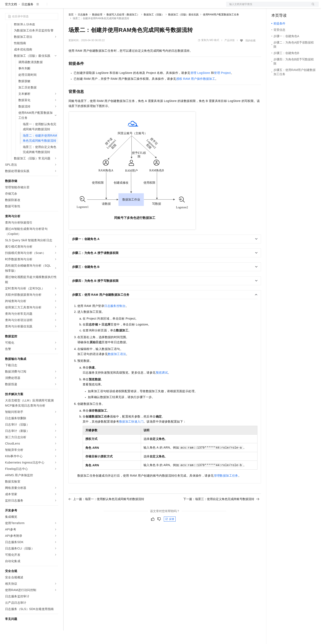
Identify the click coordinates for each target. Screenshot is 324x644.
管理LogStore (200, 86)
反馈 (170, 533)
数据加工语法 (117, 367)
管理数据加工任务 (226, 489)
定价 (91, 7)
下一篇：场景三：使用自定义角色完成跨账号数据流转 (221, 512)
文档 (267, 7)
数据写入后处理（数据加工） (123, 28)
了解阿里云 (139, 7)
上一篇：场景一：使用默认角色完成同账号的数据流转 (106, 512)
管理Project (222, 86)
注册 (296, 7)
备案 (276, 7)
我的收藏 (250, 54)
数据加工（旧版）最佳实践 (183, 28)
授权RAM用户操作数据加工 (196, 92)
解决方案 (68, 7)
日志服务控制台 (115, 319)
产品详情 (230, 54)
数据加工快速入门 (131, 435)
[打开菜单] (7, 7)
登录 (312, 7)
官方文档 (11, 18)
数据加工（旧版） (154, 28)
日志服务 (27, 18)
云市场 (103, 7)
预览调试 (162, 386)
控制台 (286, 7)
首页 (71, 28)
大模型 (43, 7)
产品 (55, 7)
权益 (81, 7)
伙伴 (115, 7)
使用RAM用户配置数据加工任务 (221, 28)
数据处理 (97, 28)
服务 (125, 7)
